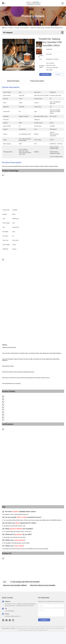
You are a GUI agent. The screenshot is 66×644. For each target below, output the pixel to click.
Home (6, 28)
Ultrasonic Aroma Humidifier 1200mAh (15, 585)
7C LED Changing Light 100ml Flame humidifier (25, 582)
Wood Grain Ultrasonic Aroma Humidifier (43, 585)
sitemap (12, 628)
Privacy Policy (6, 628)
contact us (44, 620)
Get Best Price (46, 74)
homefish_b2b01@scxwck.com (13, 616)
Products (11, 28)
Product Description (37, 81)
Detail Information (13, 81)
